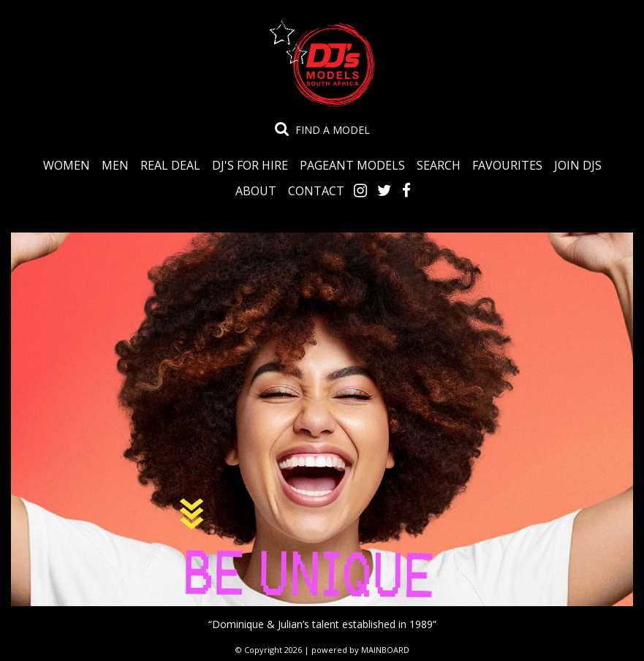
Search (439, 165)
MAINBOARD (385, 650)
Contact (316, 190)
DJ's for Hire (250, 165)
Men (115, 165)
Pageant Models (352, 165)
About (256, 190)
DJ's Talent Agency (322, 64)
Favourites (507, 165)
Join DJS (578, 165)
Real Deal (170, 165)
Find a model (333, 130)
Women (67, 165)
